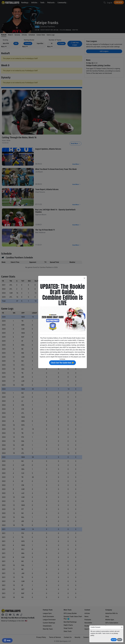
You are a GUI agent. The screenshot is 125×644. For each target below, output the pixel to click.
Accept (114, 640)
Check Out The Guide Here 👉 (62, 363)
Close (120, 640)
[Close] (122, 627)
